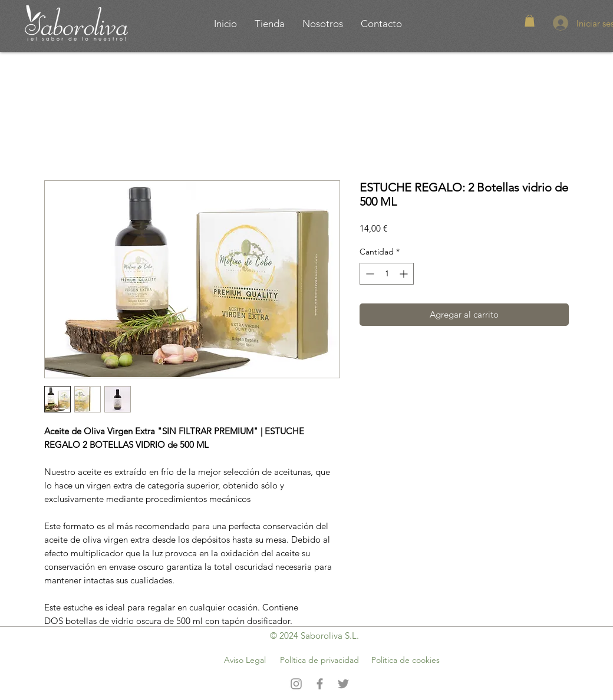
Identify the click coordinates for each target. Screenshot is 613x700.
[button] (530, 21)
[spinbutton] (387, 274)
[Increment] (405, 274)
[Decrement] (369, 274)
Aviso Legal (245, 660)
